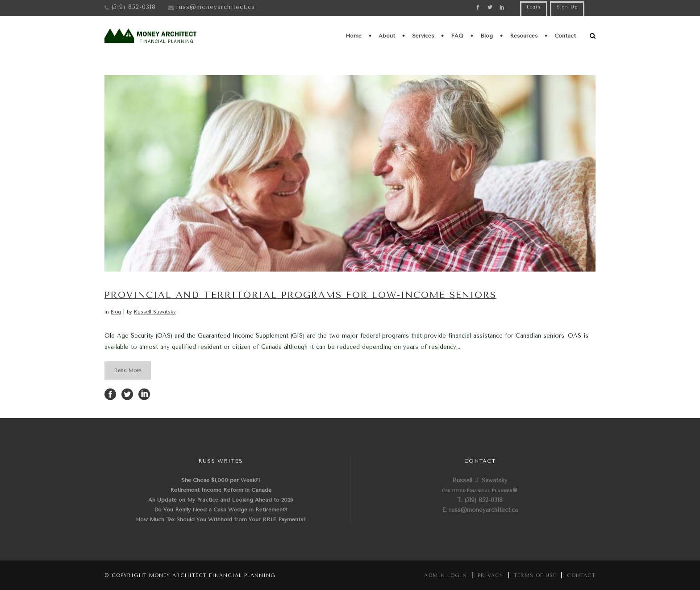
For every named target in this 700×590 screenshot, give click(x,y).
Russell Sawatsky (155, 312)
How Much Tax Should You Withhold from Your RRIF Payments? (221, 519)
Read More (128, 370)
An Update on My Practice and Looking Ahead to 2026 (221, 500)
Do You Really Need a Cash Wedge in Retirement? (221, 510)
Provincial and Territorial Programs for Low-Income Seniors (300, 295)
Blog (116, 312)
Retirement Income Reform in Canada (221, 490)
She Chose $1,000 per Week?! (221, 480)
